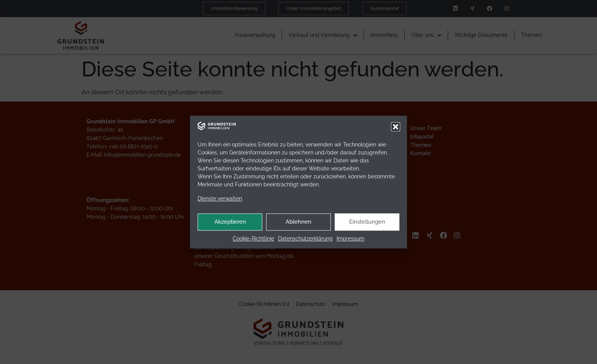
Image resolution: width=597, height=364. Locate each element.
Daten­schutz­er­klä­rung (305, 239)
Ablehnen (298, 222)
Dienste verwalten (220, 199)
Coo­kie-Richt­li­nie (253, 239)
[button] (396, 127)
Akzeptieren (230, 222)
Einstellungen (367, 222)
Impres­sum (350, 239)
